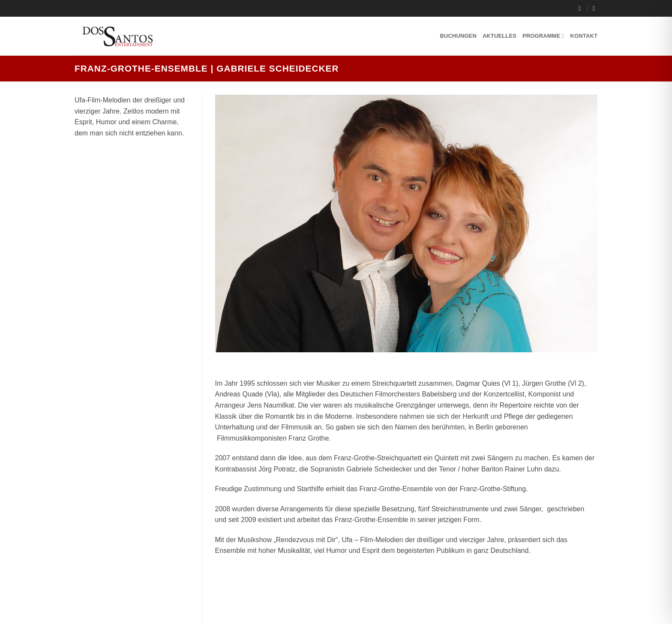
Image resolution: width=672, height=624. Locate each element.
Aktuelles (499, 36)
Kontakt (584, 36)
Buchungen (458, 36)
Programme (543, 36)
